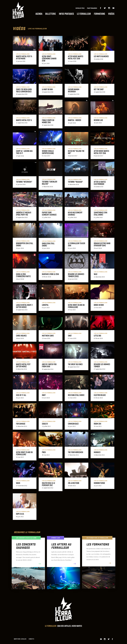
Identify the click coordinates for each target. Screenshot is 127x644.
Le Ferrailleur (84, 14)
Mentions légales (20, 639)
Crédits (31, 639)
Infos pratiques (66, 14)
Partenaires (92, 8)
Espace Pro (80, 8)
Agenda (39, 14)
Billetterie (51, 14)
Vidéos (111, 14)
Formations (99, 14)
